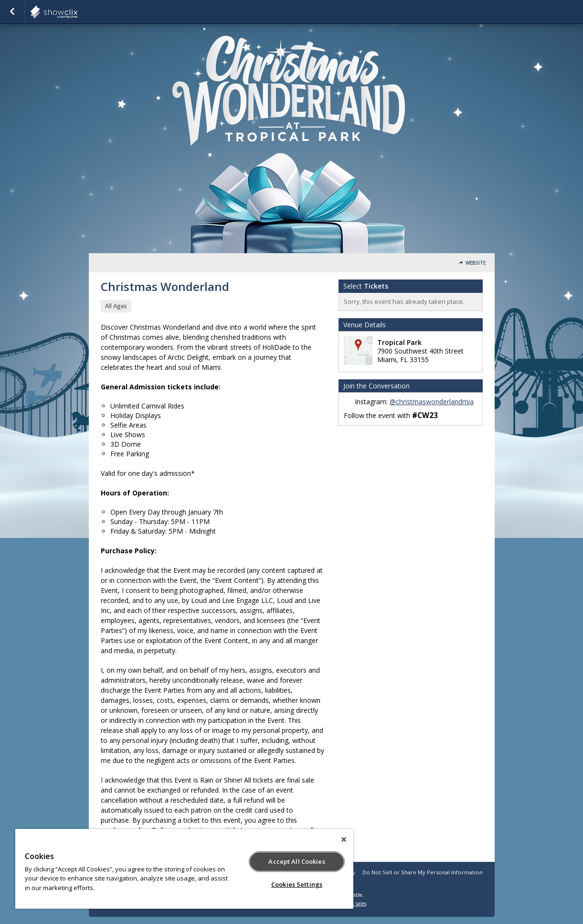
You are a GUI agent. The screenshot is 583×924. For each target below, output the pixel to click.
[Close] (344, 839)
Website (476, 263)
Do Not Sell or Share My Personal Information (423, 872)
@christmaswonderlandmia (432, 402)
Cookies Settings (297, 884)
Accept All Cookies (297, 861)
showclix (77, 12)
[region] (184, 869)
